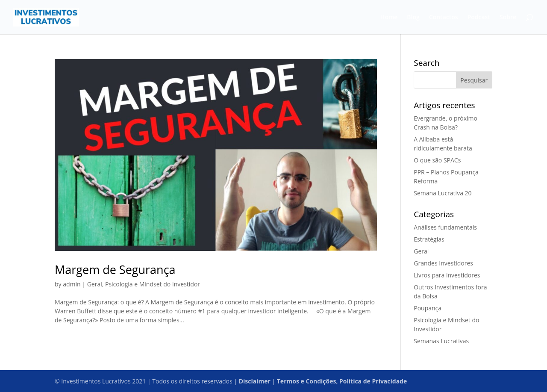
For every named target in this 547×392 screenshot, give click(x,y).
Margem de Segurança (115, 270)
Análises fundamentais (445, 227)
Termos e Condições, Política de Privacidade (342, 381)
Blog (413, 18)
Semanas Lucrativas (441, 341)
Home (389, 18)
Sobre (508, 18)
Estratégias (429, 239)
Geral (95, 284)
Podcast (479, 18)
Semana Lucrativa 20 (443, 193)
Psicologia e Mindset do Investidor (153, 284)
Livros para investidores (447, 275)
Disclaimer (255, 381)
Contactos (444, 18)
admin (72, 284)
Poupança (428, 308)
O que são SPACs (437, 160)
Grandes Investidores (443, 263)
